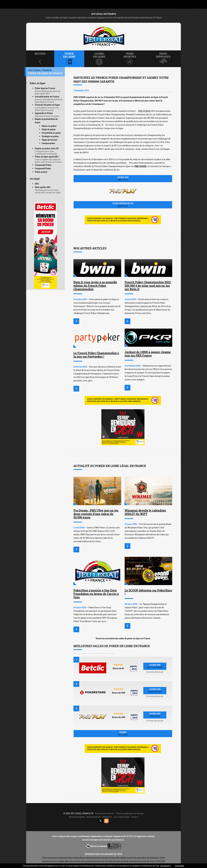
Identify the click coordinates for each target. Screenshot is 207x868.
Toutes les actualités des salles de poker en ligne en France (123, 638)
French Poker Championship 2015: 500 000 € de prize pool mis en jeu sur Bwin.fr (148, 286)
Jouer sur (123, 179)
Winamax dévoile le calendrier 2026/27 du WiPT (145, 512)
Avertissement (94, 817)
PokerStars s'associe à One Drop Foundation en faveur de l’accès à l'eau (96, 594)
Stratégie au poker (50, 136)
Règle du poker (49, 129)
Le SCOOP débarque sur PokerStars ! (148, 592)
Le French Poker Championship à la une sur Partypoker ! (96, 355)
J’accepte (179, 866)
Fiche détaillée (155, 672)
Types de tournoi (50, 140)
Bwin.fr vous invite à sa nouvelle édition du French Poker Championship (95, 286)
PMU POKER (144, 111)
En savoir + (166, 866)
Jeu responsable (121, 817)
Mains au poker (49, 126)
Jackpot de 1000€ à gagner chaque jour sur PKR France (148, 354)
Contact (135, 817)
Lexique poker (48, 143)
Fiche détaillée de (123, 205)
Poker (123, 734)
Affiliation (107, 817)
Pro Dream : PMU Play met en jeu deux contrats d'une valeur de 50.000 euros (96, 514)
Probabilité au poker (51, 133)
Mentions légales (77, 817)
